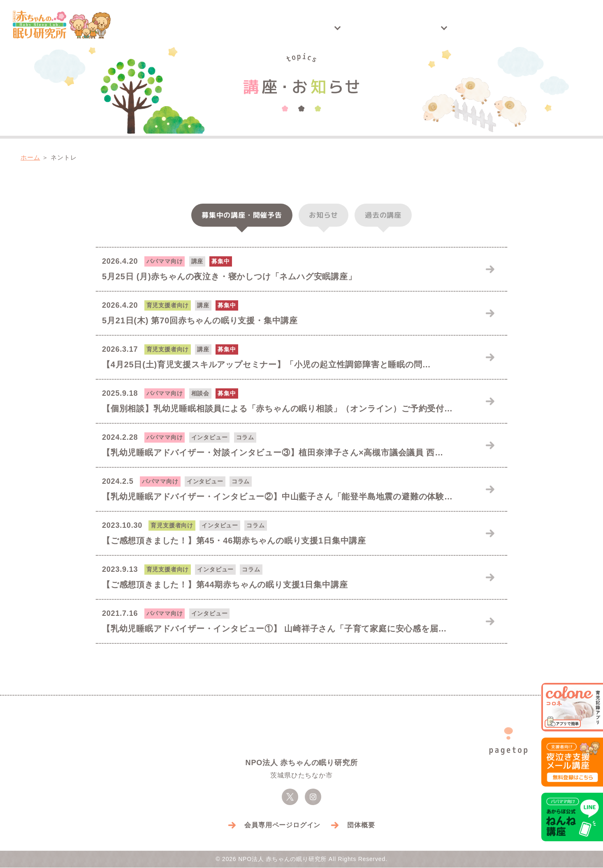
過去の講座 (383, 215)
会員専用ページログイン (282, 825)
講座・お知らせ (255, 28)
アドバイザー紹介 (471, 28)
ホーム (30, 158)
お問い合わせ (551, 28)
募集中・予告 (242, 215)
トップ (194, 28)
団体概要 (361, 825)
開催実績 (330, 28)
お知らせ (324, 215)
